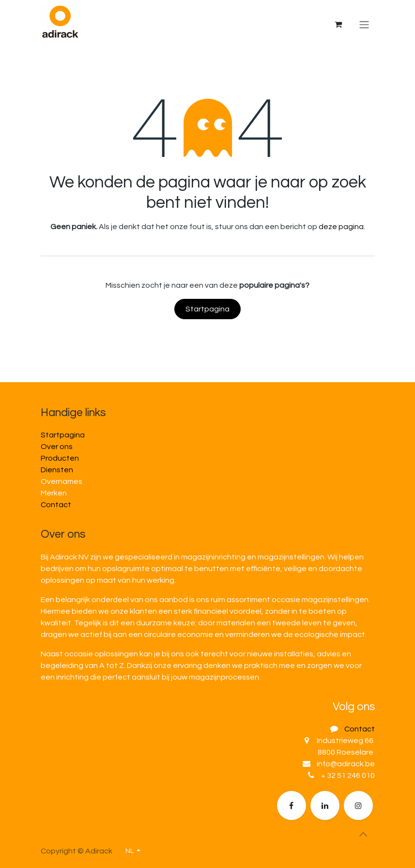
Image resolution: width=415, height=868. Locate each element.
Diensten (57, 470)
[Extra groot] (358, 806)
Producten (60, 458)
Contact (56, 505)
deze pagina (341, 227)
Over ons (57, 447)
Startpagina (207, 309)
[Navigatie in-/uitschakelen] (364, 24)
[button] (363, 834)
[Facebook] (292, 806)
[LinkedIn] (325, 806)
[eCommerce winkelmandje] (338, 24)
